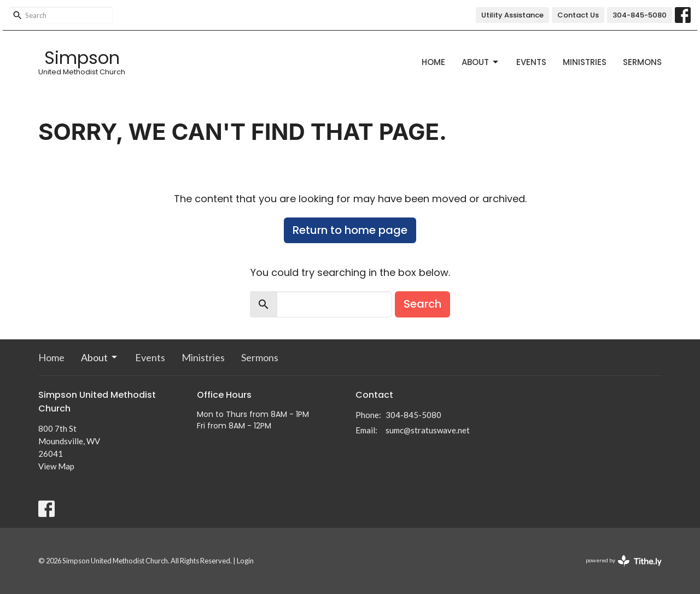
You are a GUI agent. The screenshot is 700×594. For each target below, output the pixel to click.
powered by (624, 561)
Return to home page (350, 230)
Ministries (585, 62)
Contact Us (578, 15)
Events (531, 62)
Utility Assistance (512, 15)
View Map (56, 466)
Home (433, 62)
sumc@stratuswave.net (428, 430)
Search (422, 304)
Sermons (642, 62)
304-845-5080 (640, 15)
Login (245, 561)
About (481, 62)
